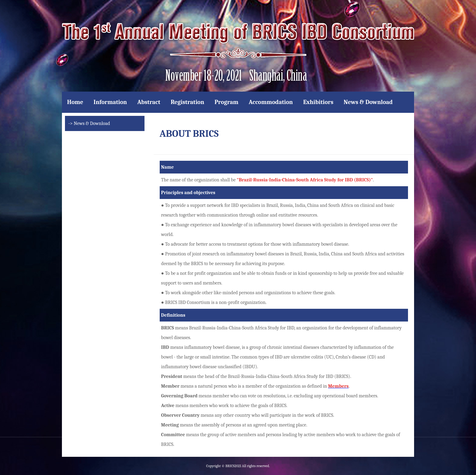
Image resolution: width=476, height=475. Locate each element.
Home (75, 102)
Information (110, 102)
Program (226, 102)
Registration (187, 102)
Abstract (149, 102)
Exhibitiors (318, 102)
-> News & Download (89, 123)
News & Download (368, 102)
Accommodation (271, 102)
